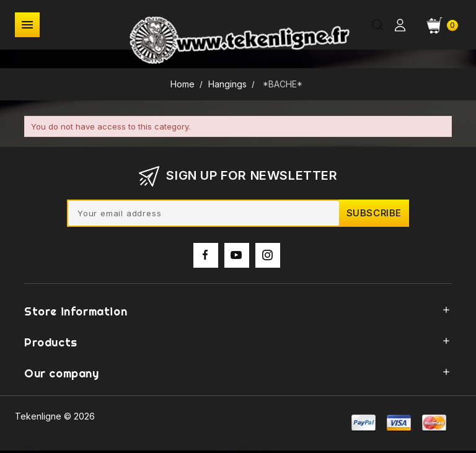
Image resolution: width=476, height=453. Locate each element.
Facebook (206, 268)
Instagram (268, 268)
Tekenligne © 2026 (55, 416)
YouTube (237, 268)
